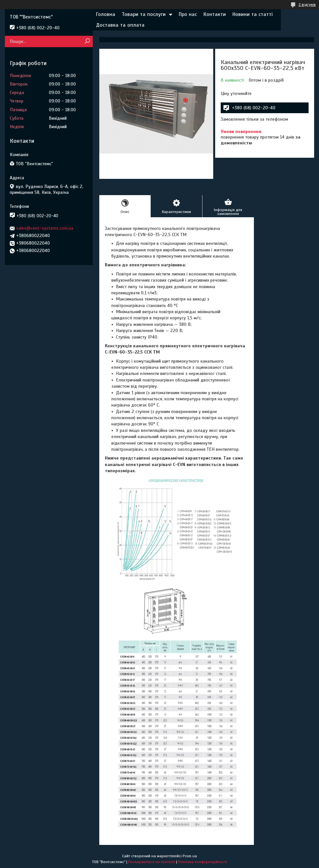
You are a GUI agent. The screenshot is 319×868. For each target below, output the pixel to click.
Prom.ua (190, 856)
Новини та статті (253, 14)
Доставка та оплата (120, 25)
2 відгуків (307, 5)
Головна (106, 14)
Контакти (215, 14)
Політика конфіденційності (202, 862)
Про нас (188, 14)
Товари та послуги (144, 14)
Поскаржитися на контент (152, 862)
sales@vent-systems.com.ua (45, 228)
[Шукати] (87, 41)
